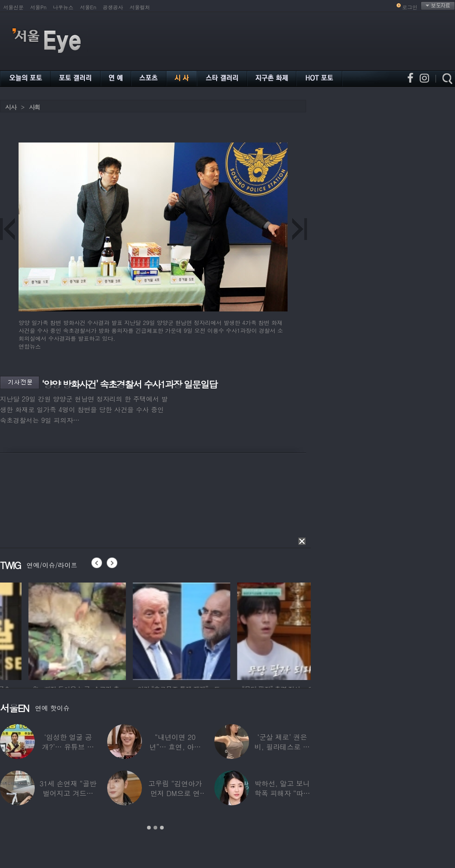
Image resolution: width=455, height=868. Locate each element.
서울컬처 (140, 7)
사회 (34, 107)
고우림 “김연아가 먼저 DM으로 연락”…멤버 (175, 793)
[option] (137, 630)
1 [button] (149, 828)
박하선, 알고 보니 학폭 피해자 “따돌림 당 (282, 793)
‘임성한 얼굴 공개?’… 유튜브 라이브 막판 (68, 747)
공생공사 (113, 7)
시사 (11, 107)
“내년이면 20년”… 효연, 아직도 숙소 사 (175, 747)
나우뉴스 (63, 7)
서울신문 (13, 7)
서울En (88, 7)
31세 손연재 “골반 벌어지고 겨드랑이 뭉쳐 (68, 793)
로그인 (410, 7)
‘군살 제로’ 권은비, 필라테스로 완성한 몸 (282, 747)
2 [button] (155, 828)
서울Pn (38, 7)
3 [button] (162, 828)
